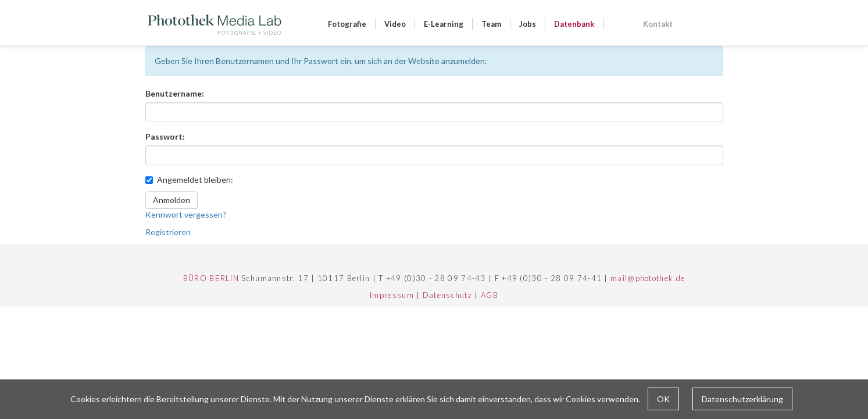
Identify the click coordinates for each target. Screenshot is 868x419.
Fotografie (347, 24)
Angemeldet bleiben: (189, 180)
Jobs (528, 24)
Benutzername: (175, 93)
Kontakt (658, 24)
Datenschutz (447, 295)
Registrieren (168, 232)
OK (663, 399)
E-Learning (444, 24)
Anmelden (172, 200)
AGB (490, 295)
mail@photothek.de (648, 278)
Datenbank (574, 24)
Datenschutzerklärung (742, 399)
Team (491, 24)
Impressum (392, 295)
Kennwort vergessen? (186, 214)
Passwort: (165, 136)
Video (395, 24)
